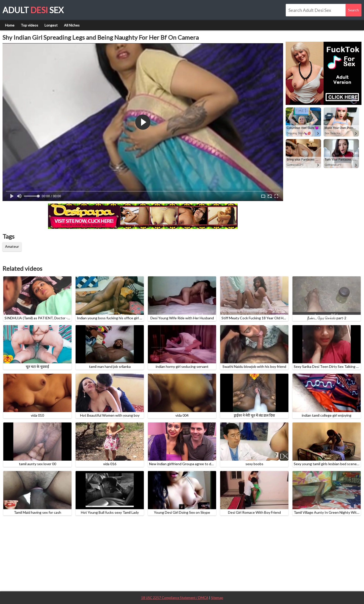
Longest (51, 25)
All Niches (72, 25)
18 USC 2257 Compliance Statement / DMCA (175, 598)
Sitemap (217, 598)
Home (10, 25)
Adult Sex (33, 10)
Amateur (12, 246)
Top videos (29, 25)
